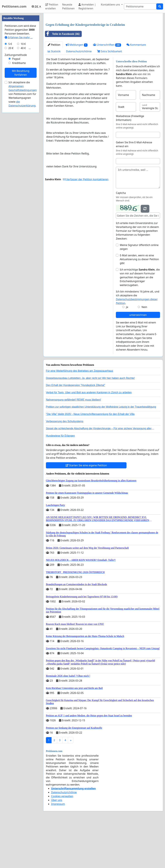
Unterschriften (107, 45)
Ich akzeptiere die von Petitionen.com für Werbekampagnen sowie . (23, 94)
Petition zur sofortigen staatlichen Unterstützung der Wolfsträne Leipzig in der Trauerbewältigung (101, 407)
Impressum (58, 804)
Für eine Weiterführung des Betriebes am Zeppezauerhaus (80, 371)
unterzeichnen (138, 315)
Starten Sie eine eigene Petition (86, 465)
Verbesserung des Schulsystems (65, 421)
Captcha (121, 193)
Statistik (54, 51)
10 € (23, 44)
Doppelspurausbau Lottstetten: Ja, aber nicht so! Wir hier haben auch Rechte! (90, 378)
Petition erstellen (52, 6)
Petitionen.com (14, 6)
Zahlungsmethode (16, 55)
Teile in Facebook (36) (62, 34)
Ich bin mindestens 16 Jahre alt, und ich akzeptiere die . (138, 297)
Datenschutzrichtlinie (79, 51)
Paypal (16, 59)
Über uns (57, 800)
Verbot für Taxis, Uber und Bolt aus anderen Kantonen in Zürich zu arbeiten (89, 392)
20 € (11, 48)
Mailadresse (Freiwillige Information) (130, 118)
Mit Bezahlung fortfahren (21, 73)
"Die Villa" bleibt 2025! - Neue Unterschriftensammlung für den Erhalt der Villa (90, 414)
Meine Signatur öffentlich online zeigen (139, 247)
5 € (10, 44)
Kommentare (136, 45)
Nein (144, 307)
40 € (23, 48)
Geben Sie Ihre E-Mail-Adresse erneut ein (134, 144)
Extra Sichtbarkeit (110, 51)
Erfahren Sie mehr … (19, 37)
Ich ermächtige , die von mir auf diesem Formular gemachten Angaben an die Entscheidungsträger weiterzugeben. (140, 277)
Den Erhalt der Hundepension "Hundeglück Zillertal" (75, 385)
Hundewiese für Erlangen (60, 436)
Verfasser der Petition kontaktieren (86, 179)
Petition (54, 45)
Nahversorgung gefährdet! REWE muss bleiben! (73, 400)
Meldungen (77, 45)
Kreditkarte (19, 63)
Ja (127, 307)
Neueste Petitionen (68, 6)
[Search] (140, 6)
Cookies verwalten (62, 796)
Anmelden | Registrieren (87, 6)
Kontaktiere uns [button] (111, 5)
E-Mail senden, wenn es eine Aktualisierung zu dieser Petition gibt (139, 259)
